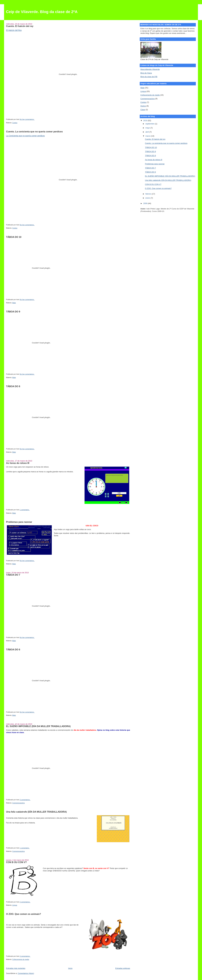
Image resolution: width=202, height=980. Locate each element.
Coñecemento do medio (21, 959)
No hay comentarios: (27, 119)
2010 (146, 121)
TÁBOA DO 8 (13, 386)
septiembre (150, 124)
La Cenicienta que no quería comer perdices (26, 136)
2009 (146, 203)
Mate (14, 303)
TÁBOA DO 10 (14, 237)
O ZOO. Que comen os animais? (24, 914)
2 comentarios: (25, 902)
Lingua (15, 905)
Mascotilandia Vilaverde (150, 69)
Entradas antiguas (123, 968)
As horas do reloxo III (18, 463)
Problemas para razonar (19, 522)
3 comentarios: (25, 800)
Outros (143, 106)
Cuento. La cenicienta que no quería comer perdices (35, 132)
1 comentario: (25, 510)
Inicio (70, 968)
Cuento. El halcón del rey (20, 26)
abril (147, 132)
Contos (15, 123)
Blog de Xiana (146, 73)
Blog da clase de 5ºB (149, 77)
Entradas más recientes (16, 968)
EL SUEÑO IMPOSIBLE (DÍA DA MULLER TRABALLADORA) (38, 726)
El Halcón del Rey (14, 30)
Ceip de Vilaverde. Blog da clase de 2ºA (42, 12)
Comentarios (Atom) (26, 973)
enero (148, 198)
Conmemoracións (19, 803)
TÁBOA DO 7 (13, 575)
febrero (149, 194)
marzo (148, 136)
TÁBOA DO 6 (13, 650)
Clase (143, 110)
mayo (148, 128)
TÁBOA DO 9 (13, 312)
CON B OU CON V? (16, 862)
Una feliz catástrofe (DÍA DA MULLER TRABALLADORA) (36, 812)
